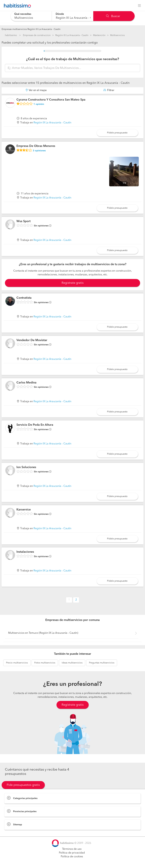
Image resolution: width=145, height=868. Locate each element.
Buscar (113, 16)
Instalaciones (25, 552)
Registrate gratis (73, 283)
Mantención (99, 35)
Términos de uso (72, 849)
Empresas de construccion (37, 35)
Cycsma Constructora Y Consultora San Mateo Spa (51, 100)
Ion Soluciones (26, 467)
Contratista (24, 298)
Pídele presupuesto (117, 133)
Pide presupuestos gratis (23, 785)
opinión (39, 104)
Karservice (24, 510)
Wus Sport (23, 221)
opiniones (39, 151)
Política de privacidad (72, 853)
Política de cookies (72, 857)
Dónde (60, 14)
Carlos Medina (26, 383)
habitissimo (11, 35)
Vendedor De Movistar (32, 340)
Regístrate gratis (73, 705)
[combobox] (31, 16)
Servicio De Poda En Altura (35, 425)
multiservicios (17, 663)
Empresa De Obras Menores (36, 146)
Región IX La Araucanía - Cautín (72, 35)
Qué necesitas (23, 14)
